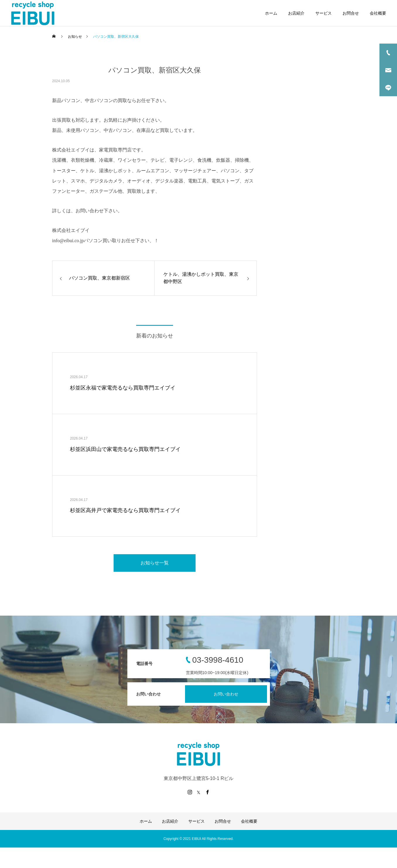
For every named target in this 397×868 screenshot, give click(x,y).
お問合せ (351, 13)
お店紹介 (296, 13)
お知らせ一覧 (155, 563)
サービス (324, 13)
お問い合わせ (226, 694)
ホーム (271, 13)
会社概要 (378, 13)
